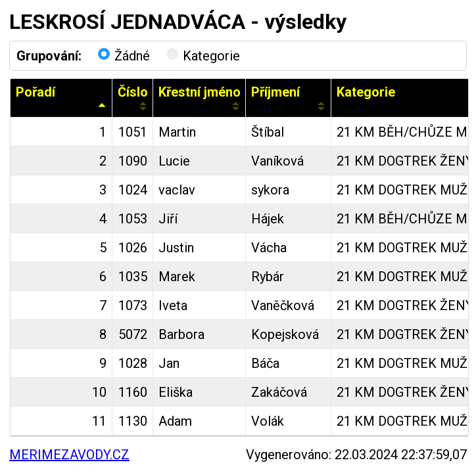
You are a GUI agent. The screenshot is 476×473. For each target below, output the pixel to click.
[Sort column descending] (102, 106)
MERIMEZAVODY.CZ (69, 455)
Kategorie (203, 56)
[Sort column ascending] (143, 106)
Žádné (124, 56)
